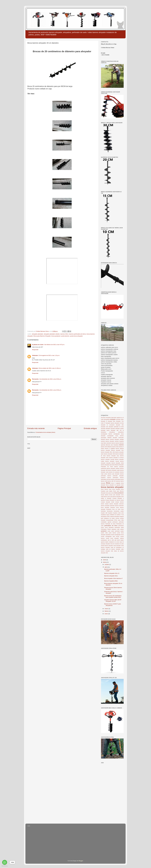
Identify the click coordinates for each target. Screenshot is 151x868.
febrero (107, 611)
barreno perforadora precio (117, 479)
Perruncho (35, 379)
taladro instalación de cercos (112, 542)
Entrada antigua (90, 428)
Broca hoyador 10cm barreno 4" (113, 578)
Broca (108, 483)
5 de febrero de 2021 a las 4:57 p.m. (54, 345)
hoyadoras (103, 515)
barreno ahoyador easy (113, 456)
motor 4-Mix (121, 520)
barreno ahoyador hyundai (108, 459)
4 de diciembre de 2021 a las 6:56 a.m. (50, 379)
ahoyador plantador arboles (52, 334)
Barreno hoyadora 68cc (111, 581)
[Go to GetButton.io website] (5, 866)
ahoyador (113, 419)
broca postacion (56, 336)
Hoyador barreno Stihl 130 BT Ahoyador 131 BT (113, 601)
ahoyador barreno (110, 423)
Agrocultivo (114, 418)
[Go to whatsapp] (5, 862)
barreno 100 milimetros (106, 447)
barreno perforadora (113, 478)
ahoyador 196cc (120, 419)
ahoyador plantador (38, 334)
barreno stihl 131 (112, 481)
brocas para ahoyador (115, 495)
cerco (122, 495)
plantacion (114, 529)
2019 (105, 560)
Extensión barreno (114, 506)
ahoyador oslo (105, 427)
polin (118, 529)
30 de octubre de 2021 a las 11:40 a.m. (50, 368)
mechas (117, 518)
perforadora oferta (119, 527)
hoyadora (110, 513)
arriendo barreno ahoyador (108, 441)
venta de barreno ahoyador (113, 549)
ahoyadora (103, 432)
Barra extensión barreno (109, 443)
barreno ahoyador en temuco (116, 458)
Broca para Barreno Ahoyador (42, 336)
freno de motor (116, 509)
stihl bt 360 (111, 540)
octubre (107, 564)
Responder (35, 350)
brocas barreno (105, 495)
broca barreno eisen (106, 489)
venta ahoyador (117, 546)
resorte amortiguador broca (117, 535)
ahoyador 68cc (112, 421)
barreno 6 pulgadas (110, 448)
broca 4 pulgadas (116, 483)
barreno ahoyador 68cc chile (108, 452)
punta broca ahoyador (76, 336)
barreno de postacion (114, 472)
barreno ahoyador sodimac (113, 468)
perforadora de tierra (111, 526)
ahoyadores (121, 432)
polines (122, 529)
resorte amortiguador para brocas (110, 536)
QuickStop (108, 535)
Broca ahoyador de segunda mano (115, 485)
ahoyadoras (112, 432)
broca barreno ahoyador (112, 487)
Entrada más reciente (36, 428)
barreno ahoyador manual (112, 461)
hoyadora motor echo (118, 513)
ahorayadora (107, 419)
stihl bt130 (117, 540)
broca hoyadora (116, 489)
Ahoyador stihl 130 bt (117, 430)
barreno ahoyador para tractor (108, 465)
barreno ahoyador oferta (118, 463)
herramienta (110, 511)
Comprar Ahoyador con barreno (113, 500)
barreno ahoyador (106, 450)
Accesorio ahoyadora (106, 418)
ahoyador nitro (120, 425)
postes (122, 531)
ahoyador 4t (104, 421)
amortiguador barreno (107, 434)
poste (109, 531)
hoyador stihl (104, 513)
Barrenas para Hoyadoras (112, 445)
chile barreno (104, 497)
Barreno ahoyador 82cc (111, 576)
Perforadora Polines (106, 529)
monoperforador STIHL (112, 520)
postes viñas (104, 533)
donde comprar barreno (117, 502)
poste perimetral (115, 531)
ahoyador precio (105, 430)
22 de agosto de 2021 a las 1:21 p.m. (49, 355)
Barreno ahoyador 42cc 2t (112, 573)
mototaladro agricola (106, 522)
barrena (117, 443)
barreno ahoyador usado (114, 470)
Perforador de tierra (110, 524)
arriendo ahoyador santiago (117, 439)
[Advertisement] (112, 793)
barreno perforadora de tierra (77, 334)
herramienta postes (119, 511)
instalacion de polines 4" (116, 515)
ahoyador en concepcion (108, 425)
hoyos (108, 515)
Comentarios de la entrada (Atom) (45, 432)
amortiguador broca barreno (116, 436)
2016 (105, 562)
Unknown (35, 355)
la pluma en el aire (38, 345)
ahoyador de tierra (119, 423)
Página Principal (64, 428)
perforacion (115, 522)
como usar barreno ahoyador (114, 497)
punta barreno (65, 336)
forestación (109, 509)
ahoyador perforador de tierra (116, 427)
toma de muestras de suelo (117, 544)
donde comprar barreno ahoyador (110, 504)
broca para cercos (110, 493)
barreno (121, 445)
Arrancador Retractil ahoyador (109, 438)
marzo (107, 609)
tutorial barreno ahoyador (107, 546)
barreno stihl (104, 481)
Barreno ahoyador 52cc (117, 450)
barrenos (118, 481)
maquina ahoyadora (115, 516)
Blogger (81, 861)
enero (106, 614)
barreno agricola (120, 448)
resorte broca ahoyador (112, 538)
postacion (104, 531)
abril (106, 567)
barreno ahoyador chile (109, 454)
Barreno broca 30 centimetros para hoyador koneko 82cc (113, 596)
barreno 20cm (64, 334)
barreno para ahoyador (114, 474)
